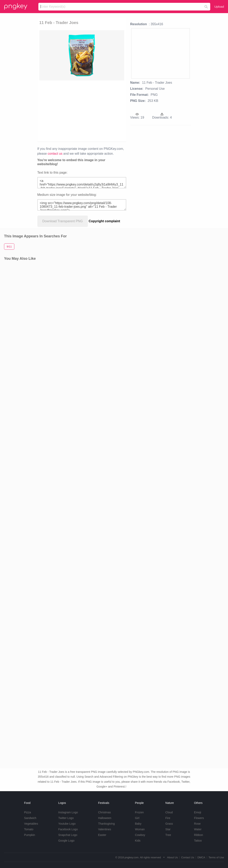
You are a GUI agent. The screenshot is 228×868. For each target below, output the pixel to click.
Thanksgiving (107, 824)
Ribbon (199, 835)
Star (168, 829)
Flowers (199, 818)
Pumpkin (29, 835)
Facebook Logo (68, 829)
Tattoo (198, 841)
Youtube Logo (67, 824)
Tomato (29, 829)
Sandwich (30, 818)
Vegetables (31, 824)
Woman (140, 829)
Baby (138, 824)
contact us (55, 154)
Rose (197, 824)
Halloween (105, 818)
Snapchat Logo (68, 835)
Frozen (139, 812)
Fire (168, 818)
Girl (137, 818)
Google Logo (66, 841)
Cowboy (140, 835)
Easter (102, 835)
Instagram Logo (68, 812)
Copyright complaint (104, 221)
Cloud (169, 812)
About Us (172, 857)
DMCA (201, 857)
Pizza (27, 812)
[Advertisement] (112, 111)
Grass (169, 824)
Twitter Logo (66, 818)
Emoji (198, 812)
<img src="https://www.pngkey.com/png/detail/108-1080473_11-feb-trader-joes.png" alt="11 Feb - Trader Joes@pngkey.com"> (82, 205)
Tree (168, 835)
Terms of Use (216, 857)
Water (198, 829)
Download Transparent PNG (63, 221)
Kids (138, 841)
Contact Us (188, 857)
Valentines (105, 829)
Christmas (105, 812)
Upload (219, 7)
